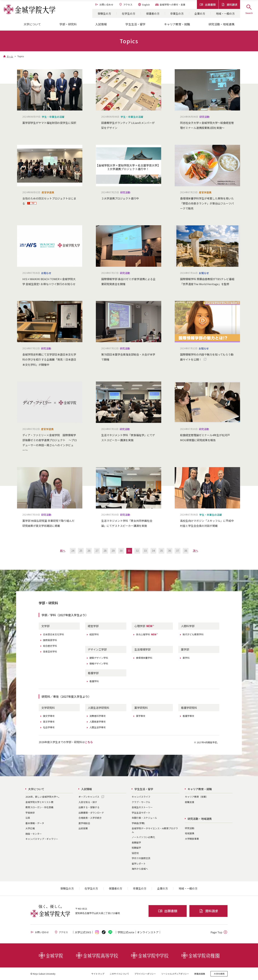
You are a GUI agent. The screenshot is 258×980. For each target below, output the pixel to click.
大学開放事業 (192, 839)
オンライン (148, 932)
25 (81, 551)
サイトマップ (98, 974)
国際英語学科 (50, 640)
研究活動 (190, 828)
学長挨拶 (30, 813)
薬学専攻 (141, 716)
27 (97, 551)
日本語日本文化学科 (53, 634)
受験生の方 (104, 13)
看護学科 (94, 681)
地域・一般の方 (225, 13)
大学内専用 (219, 974)
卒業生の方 (177, 13)
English (144, 4)
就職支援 (190, 802)
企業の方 (200, 13)
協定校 (135, 853)
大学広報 (30, 828)
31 (129, 551)
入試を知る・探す (88, 802)
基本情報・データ (35, 823)
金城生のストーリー (142, 807)
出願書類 (208, 5)
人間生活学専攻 (98, 727)
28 (105, 551)
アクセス (126, 4)
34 (153, 551)
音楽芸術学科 (50, 652)
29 (113, 551)
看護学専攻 (188, 716)
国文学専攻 (49, 716)
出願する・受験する (89, 807)
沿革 (28, 818)
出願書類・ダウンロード (91, 813)
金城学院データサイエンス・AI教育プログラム (155, 830)
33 (145, 551)
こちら (89, 742)
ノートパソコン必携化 (143, 837)
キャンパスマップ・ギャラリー (42, 839)
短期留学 (136, 848)
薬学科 (186, 658)
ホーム (10, 56)
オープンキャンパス (89, 797)
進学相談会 (84, 823)
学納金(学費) (138, 823)
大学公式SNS (83, 932)
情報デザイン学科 (99, 663)
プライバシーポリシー (145, 974)
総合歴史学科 (50, 646)
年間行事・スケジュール (144, 818)
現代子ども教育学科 (193, 634)
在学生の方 (129, 13)
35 (161, 551)
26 (89, 551)
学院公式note (126, 932)
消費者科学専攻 (98, 716)
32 (137, 551)
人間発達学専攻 (98, 722)
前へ (63, 551)
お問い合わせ (104, 4)
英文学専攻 (49, 722)
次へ (195, 551)
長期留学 (136, 842)
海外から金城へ (140, 869)
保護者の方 (153, 13)
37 (178, 551)
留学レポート (139, 864)
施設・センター (34, 834)
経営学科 (94, 634)
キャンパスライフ (141, 797)
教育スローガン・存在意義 (39, 807)
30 (121, 551)
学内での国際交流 (141, 858)
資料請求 (229, 5)
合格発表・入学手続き (90, 818)
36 (169, 551)
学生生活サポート (141, 813)
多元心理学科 (147, 634)
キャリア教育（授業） (197, 797)
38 (186, 551)
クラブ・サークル (141, 802)
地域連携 (190, 833)
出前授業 (83, 828)
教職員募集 (200, 974)
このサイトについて (119, 974)
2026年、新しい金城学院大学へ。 (43, 797)
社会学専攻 (49, 727)
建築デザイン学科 (99, 658)
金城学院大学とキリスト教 (39, 802)
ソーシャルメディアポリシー (175, 974)
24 (73, 551)
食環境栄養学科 (144, 658)
